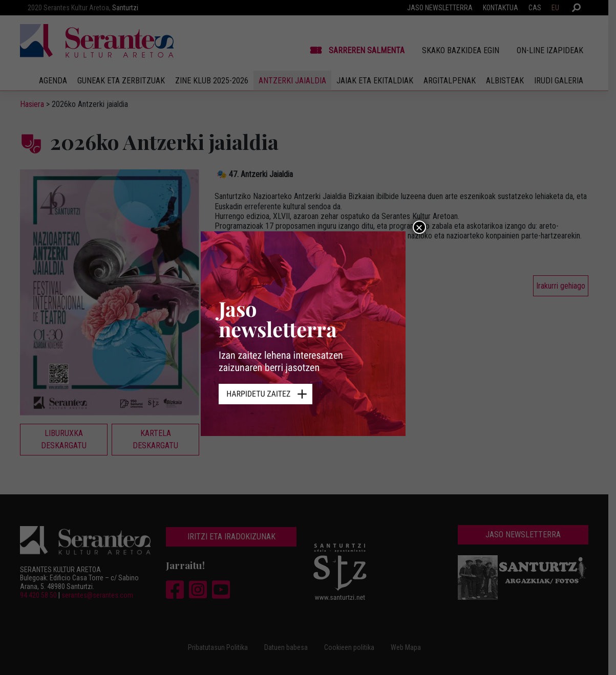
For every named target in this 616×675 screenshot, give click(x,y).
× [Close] (419, 227)
